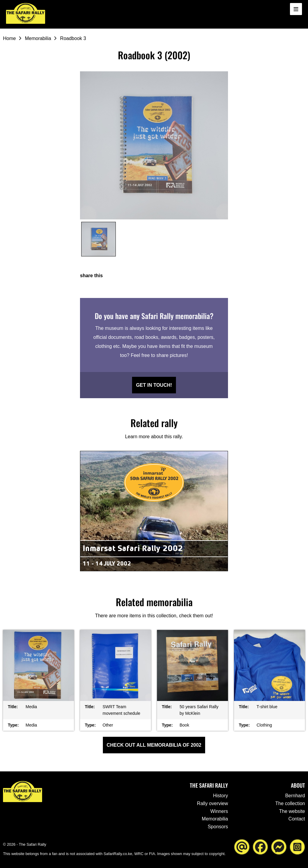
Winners (219, 811)
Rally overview (213, 803)
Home (9, 38)
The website (292, 811)
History (220, 796)
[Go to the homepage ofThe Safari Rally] (26, 13)
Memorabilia (38, 38)
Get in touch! (154, 385)
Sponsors (218, 827)
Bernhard (295, 796)
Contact (297, 819)
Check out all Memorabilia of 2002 (154, 745)
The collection (290, 803)
